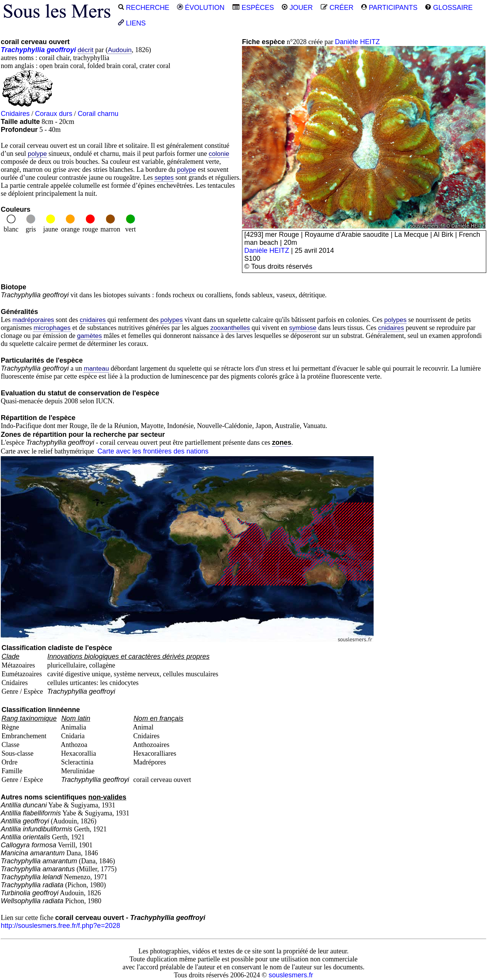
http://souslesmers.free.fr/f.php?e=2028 (60, 926)
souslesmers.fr (291, 975)
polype (37, 154)
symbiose (303, 328)
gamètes (89, 336)
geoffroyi (61, 50)
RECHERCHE (144, 8)
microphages (52, 328)
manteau (96, 369)
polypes (172, 320)
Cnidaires (15, 114)
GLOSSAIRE (449, 8)
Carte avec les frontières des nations (153, 451)
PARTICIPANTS (389, 8)
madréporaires (33, 320)
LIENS (132, 23)
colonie (219, 154)
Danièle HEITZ (357, 42)
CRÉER (337, 8)
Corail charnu (98, 114)
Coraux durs (54, 114)
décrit (86, 50)
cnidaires (93, 320)
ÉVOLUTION (201, 8)
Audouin (119, 50)
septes (164, 178)
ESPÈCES (253, 8)
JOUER (297, 8)
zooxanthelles (230, 328)
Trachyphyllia (23, 50)
